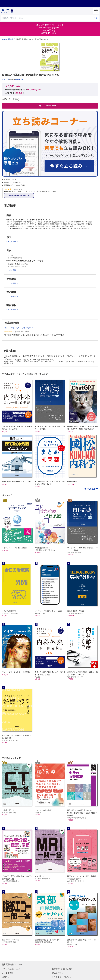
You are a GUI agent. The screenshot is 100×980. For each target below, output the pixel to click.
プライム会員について (11, 969)
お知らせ (6, 977)
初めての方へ (58, 973)
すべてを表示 (90, 489)
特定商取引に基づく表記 (62, 969)
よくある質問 (8, 973)
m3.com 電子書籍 (8, 39)
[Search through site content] (47, 18)
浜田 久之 (6, 79)
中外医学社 (19, 79)
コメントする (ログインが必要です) (18, 328)
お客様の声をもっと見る (17, 195)
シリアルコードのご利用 (62, 977)
